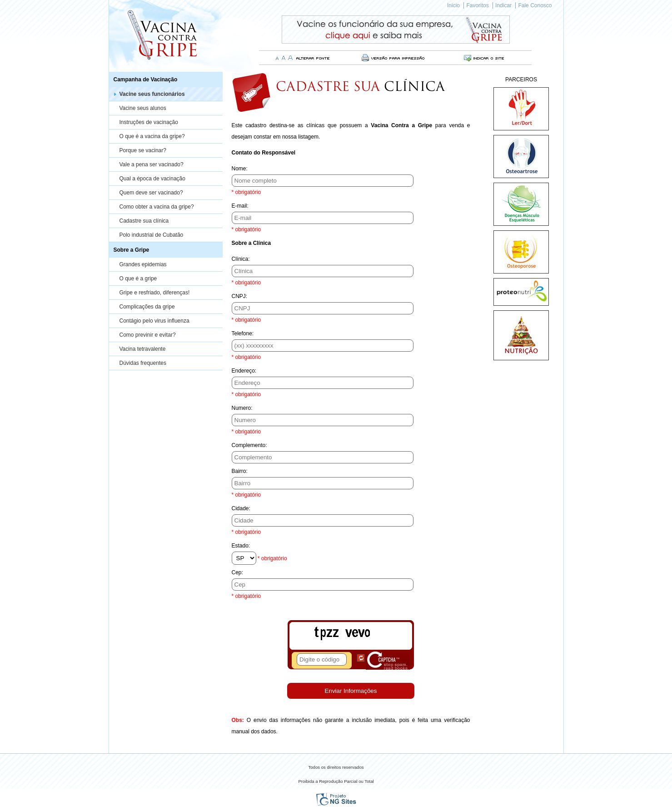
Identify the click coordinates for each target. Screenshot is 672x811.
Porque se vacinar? (143, 150)
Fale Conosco (535, 5)
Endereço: (244, 371)
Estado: (241, 546)
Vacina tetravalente (143, 349)
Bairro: (240, 471)
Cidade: (241, 508)
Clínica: (241, 259)
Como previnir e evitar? (148, 335)
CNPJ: (240, 296)
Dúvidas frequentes (143, 363)
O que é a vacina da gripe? (152, 136)
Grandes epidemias (143, 264)
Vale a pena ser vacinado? (152, 164)
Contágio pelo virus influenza (154, 321)
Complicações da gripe (147, 307)
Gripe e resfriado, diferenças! (155, 293)
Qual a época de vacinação (152, 179)
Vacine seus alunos (143, 108)
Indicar (503, 5)
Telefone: (243, 333)
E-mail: (240, 206)
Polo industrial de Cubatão (152, 235)
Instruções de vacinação (149, 122)
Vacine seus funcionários (152, 94)
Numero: (242, 408)
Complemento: (249, 445)
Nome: (240, 169)
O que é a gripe (138, 279)
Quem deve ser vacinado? (151, 193)
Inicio (453, 5)
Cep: (237, 572)
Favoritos (477, 5)
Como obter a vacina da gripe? (157, 207)
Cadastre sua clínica (144, 221)
